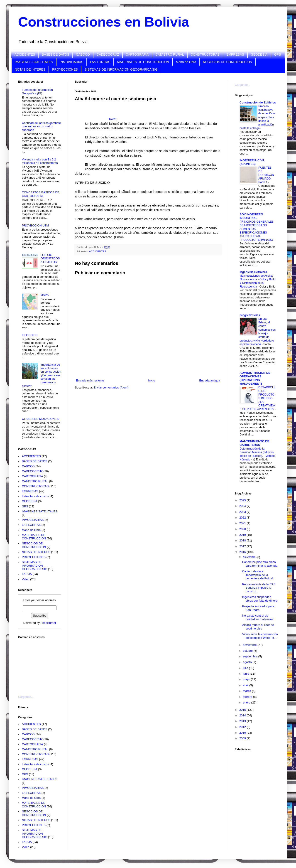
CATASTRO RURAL (170, 54)
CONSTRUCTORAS (205, 54)
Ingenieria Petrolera (253, 272)
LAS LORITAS (100, 62)
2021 (243, 523)
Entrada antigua (210, 380)
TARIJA (27, 574)
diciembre (250, 557)
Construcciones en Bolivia (104, 22)
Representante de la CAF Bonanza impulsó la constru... (259, 588)
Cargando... (26, 697)
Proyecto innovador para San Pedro (258, 608)
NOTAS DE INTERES (30, 69)
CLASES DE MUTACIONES (40, 419)
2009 (243, 738)
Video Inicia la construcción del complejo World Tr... (260, 636)
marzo (247, 691)
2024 (243, 506)
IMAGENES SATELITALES (34, 62)
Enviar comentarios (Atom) (111, 387)
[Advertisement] (41, 664)
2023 (243, 512)
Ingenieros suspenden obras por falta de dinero (260, 599)
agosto (248, 662)
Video (26, 579)
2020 (243, 529)
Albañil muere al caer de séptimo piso (258, 627)
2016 (243, 552)
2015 (243, 710)
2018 (243, 540)
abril (246, 685)
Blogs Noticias (250, 315)
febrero (248, 697)
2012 (243, 727)
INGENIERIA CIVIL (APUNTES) (252, 162)
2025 (243, 500)
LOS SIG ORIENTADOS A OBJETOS (50, 258)
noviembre (250, 645)
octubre (248, 651)
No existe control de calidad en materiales (258, 617)
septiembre (251, 656)
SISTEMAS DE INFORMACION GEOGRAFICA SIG (121, 69)
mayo (247, 679)
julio (246, 668)
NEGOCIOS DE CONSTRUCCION (228, 62)
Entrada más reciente (90, 380)
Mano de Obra (186, 62)
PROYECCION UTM (35, 225)
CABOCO (83, 54)
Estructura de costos (35, 496)
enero (247, 702)
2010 (243, 733)
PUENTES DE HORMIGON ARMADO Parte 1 (266, 175)
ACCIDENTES (25, 54)
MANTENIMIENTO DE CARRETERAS (254, 443)
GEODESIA (259, 54)
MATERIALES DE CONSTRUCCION (143, 62)
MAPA (44, 295)
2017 (243, 546)
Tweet (112, 119)
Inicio (152, 380)
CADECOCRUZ (108, 54)
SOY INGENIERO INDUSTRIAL (251, 216)
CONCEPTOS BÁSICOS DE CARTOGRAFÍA (40, 194)
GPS (278, 54)
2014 (243, 715)
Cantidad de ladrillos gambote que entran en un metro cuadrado (41, 126)
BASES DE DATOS (55, 54)
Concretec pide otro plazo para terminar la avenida (260, 564)
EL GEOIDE (30, 335)
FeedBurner (48, 623)
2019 (243, 535)
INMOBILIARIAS (71, 62)
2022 (243, 518)
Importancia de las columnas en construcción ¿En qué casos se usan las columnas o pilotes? (41, 375)
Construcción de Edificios (258, 102)
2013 (243, 721)
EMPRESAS (235, 54)
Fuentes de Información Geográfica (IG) (37, 92)
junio (246, 674)
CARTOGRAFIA (137, 54)
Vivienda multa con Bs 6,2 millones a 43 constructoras (40, 161)
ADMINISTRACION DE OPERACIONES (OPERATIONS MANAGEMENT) (255, 378)
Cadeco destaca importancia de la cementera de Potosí (257, 575)
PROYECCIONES (65, 69)
